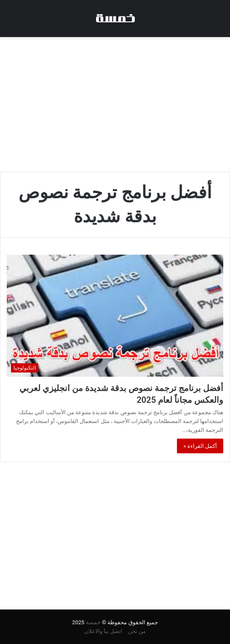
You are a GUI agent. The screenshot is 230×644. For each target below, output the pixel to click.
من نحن (137, 631)
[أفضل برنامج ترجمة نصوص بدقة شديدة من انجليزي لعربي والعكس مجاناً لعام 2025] (115, 316)
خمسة (93, 622)
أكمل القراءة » (200, 446)
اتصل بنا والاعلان (103, 631)
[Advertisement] (115, 104)
